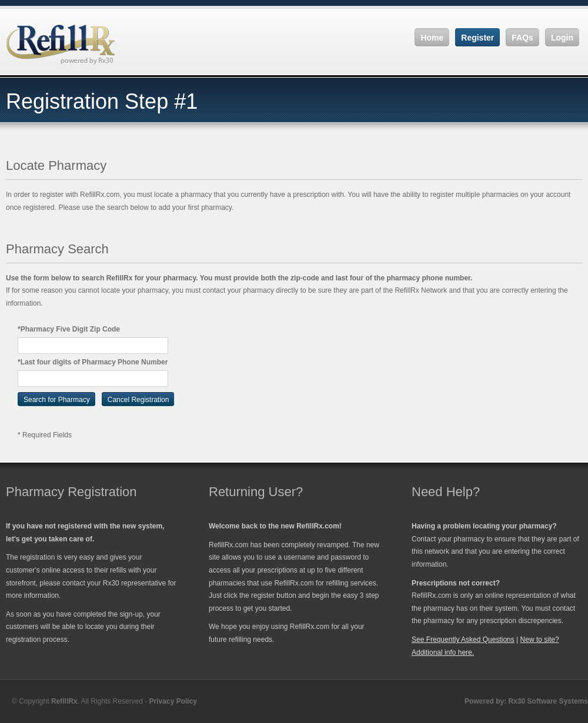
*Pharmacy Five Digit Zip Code (69, 329)
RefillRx (64, 701)
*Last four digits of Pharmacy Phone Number (93, 362)
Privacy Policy (173, 701)
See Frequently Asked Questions (463, 640)
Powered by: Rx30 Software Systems (526, 701)
